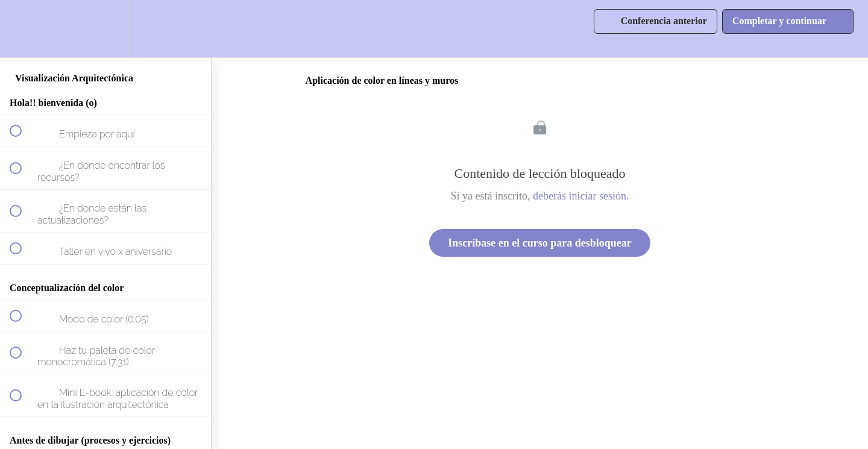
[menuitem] (105, 29)
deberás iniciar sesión (580, 196)
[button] (22, 29)
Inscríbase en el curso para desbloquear (540, 243)
